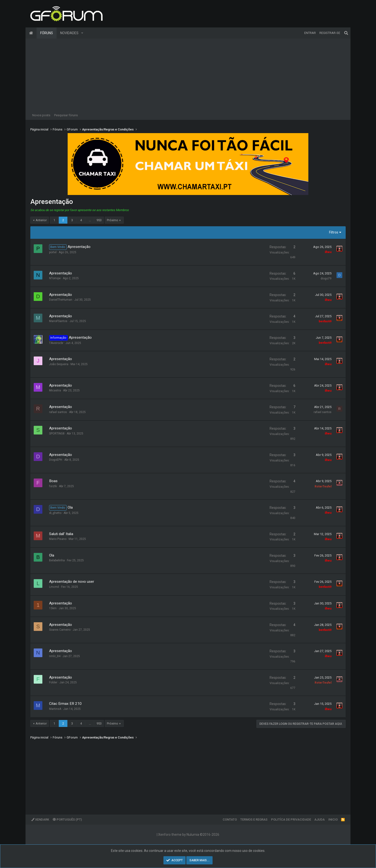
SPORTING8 (57, 434)
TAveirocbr (56, 343)
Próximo (113, 220)
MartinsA (55, 709)
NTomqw (55, 278)
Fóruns (47, 33)
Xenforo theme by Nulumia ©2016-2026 (189, 835)
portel (53, 252)
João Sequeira (59, 364)
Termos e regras (254, 819)
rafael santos (58, 412)
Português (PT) (67, 819)
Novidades (69, 33)
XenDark (40, 819)
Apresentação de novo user (72, 582)
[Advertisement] (188, 75)
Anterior (41, 220)
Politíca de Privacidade (291, 819)
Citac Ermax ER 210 (65, 704)
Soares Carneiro (60, 630)
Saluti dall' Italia (61, 534)
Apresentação (79, 247)
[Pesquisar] (346, 33)
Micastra (55, 390)
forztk (53, 486)
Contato (230, 819)
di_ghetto (55, 513)
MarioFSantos (58, 321)
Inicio (333, 819)
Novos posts (41, 115)
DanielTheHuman (61, 300)
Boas (53, 481)
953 (99, 220)
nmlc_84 (55, 656)
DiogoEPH (56, 460)
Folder (53, 682)
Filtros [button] (334, 232)
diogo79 (326, 279)
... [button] (90, 220)
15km (53, 608)
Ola (70, 507)
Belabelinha (57, 560)
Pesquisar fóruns (66, 115)
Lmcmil (54, 587)
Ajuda (320, 819)
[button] (82, 33)
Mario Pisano (58, 539)
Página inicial (31, 33)
